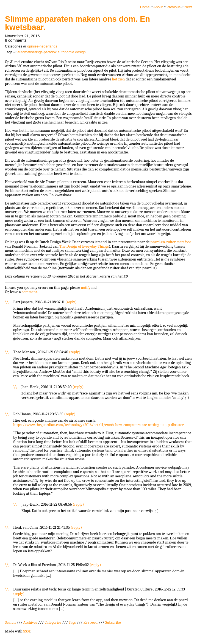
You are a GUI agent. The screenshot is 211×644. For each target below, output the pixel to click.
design (80, 52)
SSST (27, 631)
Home (145, 7)
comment (29, 292)
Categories (53, 622)
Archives (30, 622)
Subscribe (113, 622)
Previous (174, 7)
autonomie (66, 52)
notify (86, 288)
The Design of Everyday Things (84, 246)
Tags (72, 622)
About (158, 7)
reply (71, 302)
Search (10, 622)
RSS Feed (91, 622)
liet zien (119, 79)
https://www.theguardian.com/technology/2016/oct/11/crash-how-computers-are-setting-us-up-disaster (98, 425)
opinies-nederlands (42, 46)
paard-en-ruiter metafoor (171, 242)
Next (188, 7)
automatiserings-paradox (37, 52)
